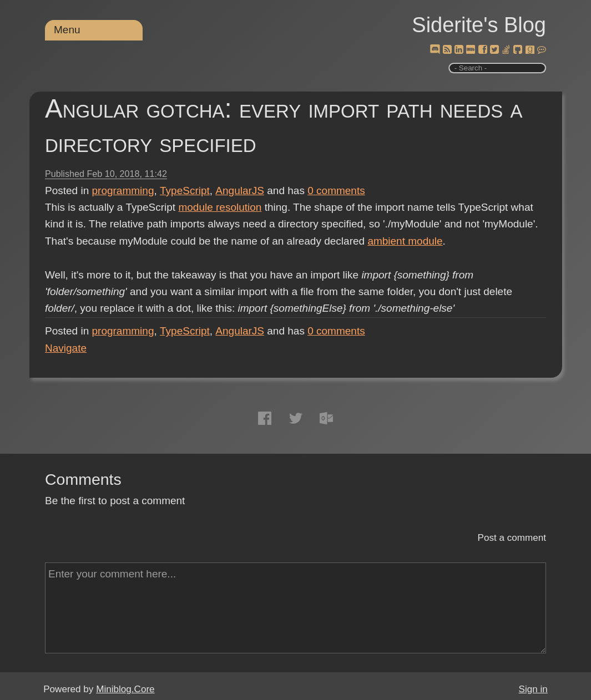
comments (336, 191)
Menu (67, 30)
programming (123, 191)
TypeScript (185, 191)
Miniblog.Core (125, 689)
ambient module (405, 241)
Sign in (533, 689)
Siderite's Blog (479, 25)
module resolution (220, 207)
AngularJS (240, 191)
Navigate (66, 348)
